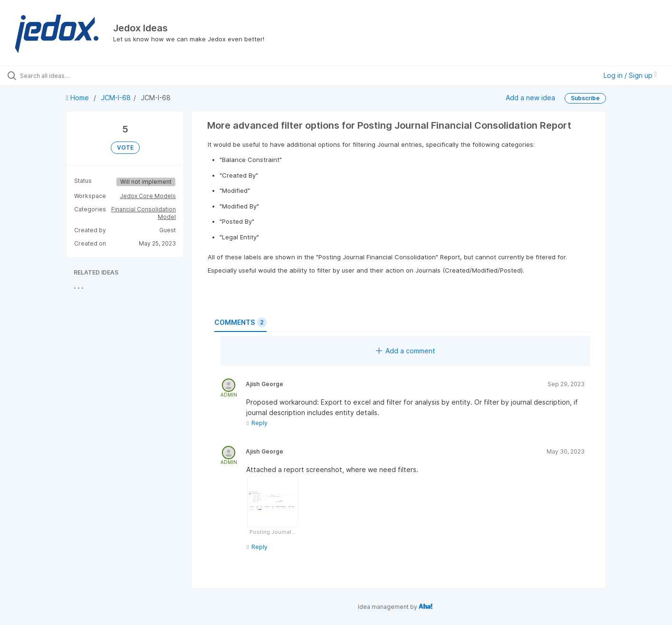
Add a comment (406, 351)
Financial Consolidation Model (144, 213)
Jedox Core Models (148, 196)
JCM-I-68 (116, 98)
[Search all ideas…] (79, 76)
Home (78, 98)
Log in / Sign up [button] (630, 75)
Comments (240, 322)
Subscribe (585, 98)
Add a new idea (530, 98)
